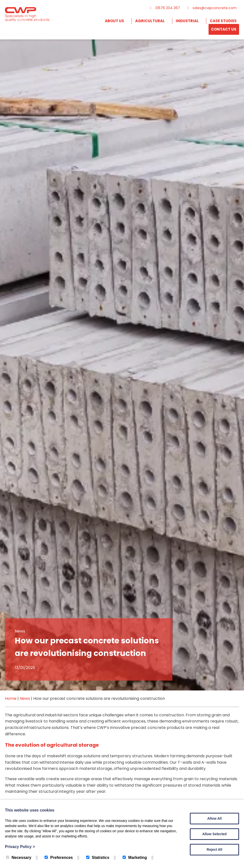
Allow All (215, 818)
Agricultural (150, 21)
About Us (114, 21)
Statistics (98, 858)
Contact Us (224, 29)
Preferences (59, 858)
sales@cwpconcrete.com (211, 8)
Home (11, 698)
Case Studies (223, 21)
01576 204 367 (164, 8)
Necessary (19, 858)
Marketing (135, 858)
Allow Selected (215, 834)
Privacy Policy (20, 847)
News (25, 698)
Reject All (214, 850)
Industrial (187, 21)
